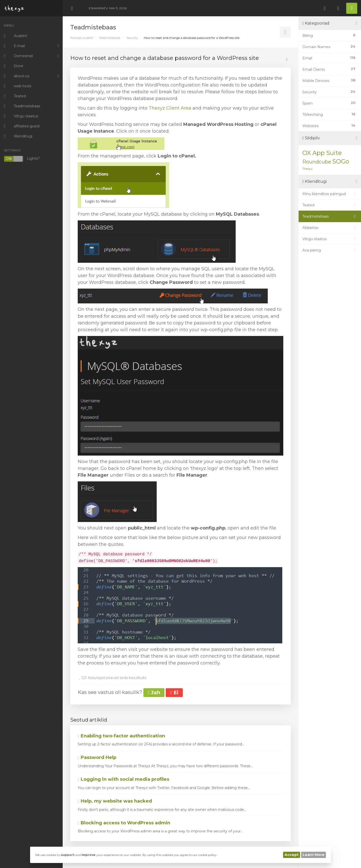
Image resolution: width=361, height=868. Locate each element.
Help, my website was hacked (115, 801)
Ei (174, 692)
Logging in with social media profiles (123, 779)
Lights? (22, 159)
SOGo (341, 161)
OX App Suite (322, 153)
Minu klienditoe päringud (330, 194)
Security (132, 38)
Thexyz (307, 169)
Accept (292, 855)
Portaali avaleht (82, 38)
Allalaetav (330, 228)
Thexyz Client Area (170, 108)
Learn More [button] (313, 855)
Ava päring (330, 250)
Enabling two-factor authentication (121, 736)
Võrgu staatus (330, 239)
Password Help (97, 757)
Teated (330, 205)
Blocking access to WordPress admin (124, 823)
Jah (154, 692)
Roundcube (317, 162)
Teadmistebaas (110, 38)
